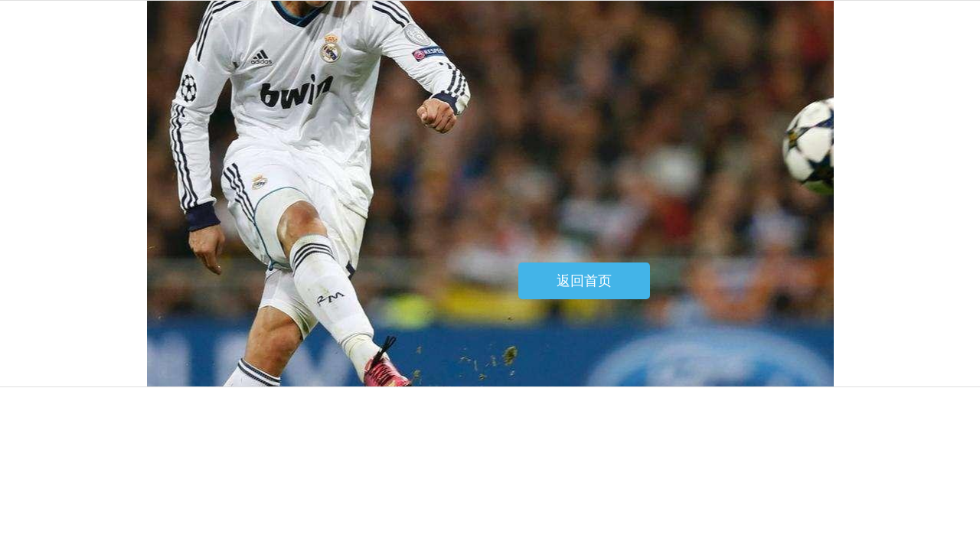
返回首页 (584, 281)
